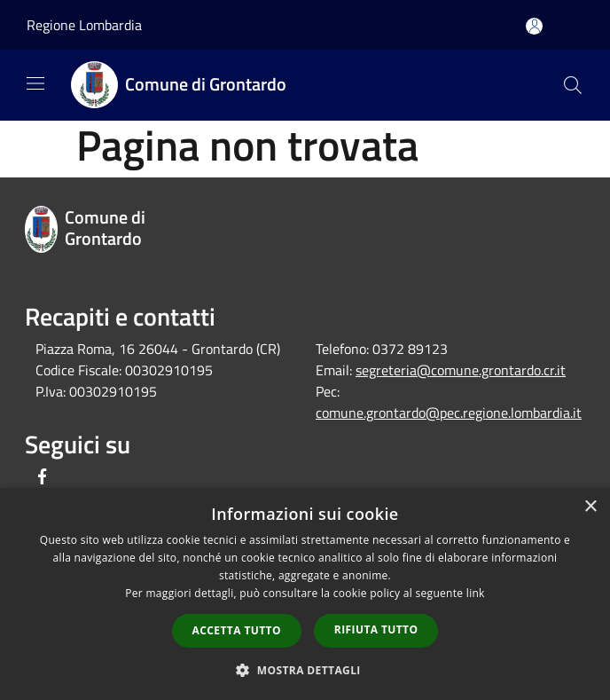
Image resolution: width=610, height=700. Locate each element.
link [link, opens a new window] (476, 593)
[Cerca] (573, 85)
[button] (305, 670)
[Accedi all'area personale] (534, 26)
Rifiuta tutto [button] (376, 629)
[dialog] (305, 594)
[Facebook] (43, 478)
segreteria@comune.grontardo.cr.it (461, 370)
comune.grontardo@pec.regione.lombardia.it (449, 413)
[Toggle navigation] (35, 83)
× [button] (590, 507)
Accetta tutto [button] (237, 630)
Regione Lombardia (84, 25)
